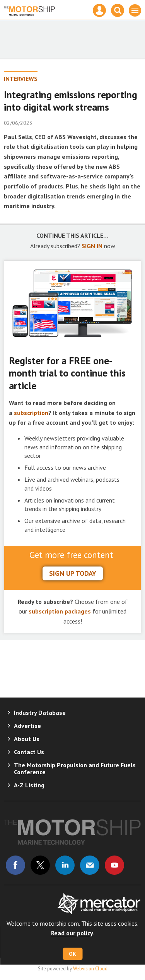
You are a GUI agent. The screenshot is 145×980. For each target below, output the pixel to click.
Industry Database (40, 713)
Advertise (27, 726)
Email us (90, 865)
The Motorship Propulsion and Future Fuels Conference (75, 768)
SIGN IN (92, 246)
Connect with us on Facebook (15, 865)
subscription (31, 413)
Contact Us (29, 752)
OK (72, 954)
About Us (27, 739)
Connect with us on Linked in (65, 865)
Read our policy (72, 933)
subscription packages (60, 611)
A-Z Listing (29, 785)
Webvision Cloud (90, 968)
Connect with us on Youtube (114, 865)
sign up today (73, 573)
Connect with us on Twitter (40, 865)
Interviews (21, 79)
